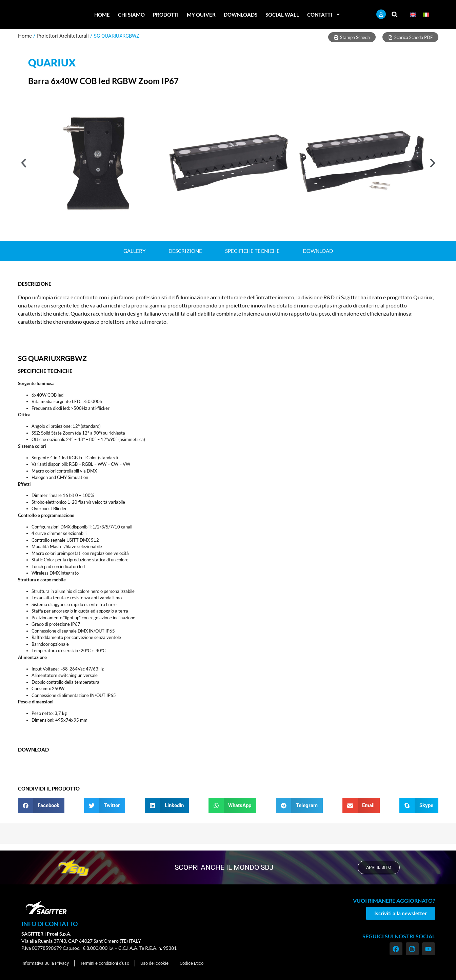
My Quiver (201, 15)
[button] (395, 14)
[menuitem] (413, 14)
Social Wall (282, 15)
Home (102, 15)
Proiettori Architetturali (63, 36)
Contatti (324, 14)
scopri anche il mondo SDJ (222, 867)
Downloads (241, 15)
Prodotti (166, 15)
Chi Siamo (131, 15)
